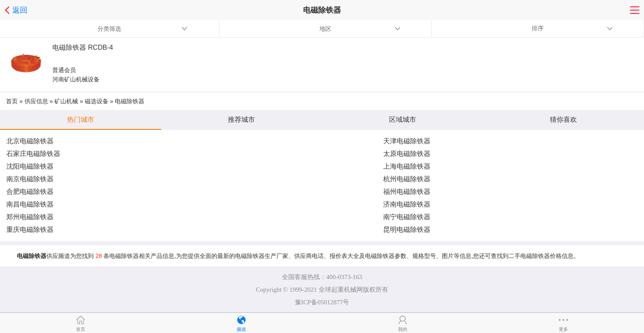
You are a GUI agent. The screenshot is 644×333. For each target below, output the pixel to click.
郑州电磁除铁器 (30, 217)
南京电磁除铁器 (30, 179)
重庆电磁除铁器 (30, 230)
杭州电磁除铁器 (407, 179)
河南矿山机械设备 (76, 79)
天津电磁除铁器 (407, 141)
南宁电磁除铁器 (407, 217)
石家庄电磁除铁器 (33, 154)
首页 (12, 101)
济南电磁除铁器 (407, 204)
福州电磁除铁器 (407, 192)
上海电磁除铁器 (407, 166)
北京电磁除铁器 (30, 141)
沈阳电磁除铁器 (30, 166)
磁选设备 (97, 101)
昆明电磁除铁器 (407, 230)
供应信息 (36, 101)
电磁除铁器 (130, 101)
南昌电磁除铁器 (30, 204)
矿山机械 (66, 101)
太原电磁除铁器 (407, 154)
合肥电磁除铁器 (30, 192)
